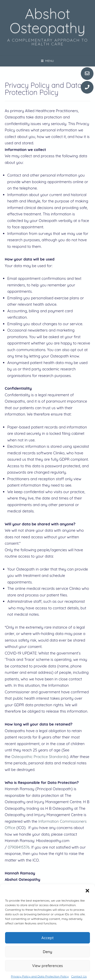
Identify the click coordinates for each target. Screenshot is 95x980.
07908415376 (19, 847)
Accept (47, 947)
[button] (87, 900)
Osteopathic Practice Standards (39, 757)
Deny (48, 961)
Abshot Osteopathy (47, 21)
